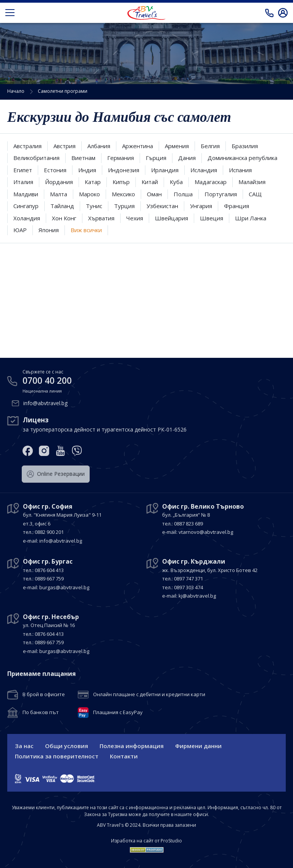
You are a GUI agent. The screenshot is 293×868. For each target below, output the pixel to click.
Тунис (94, 206)
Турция (124, 206)
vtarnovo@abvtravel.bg (206, 532)
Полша (183, 194)
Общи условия (67, 746)
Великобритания (36, 158)
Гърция (156, 158)
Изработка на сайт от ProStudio (146, 841)
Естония (55, 170)
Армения (177, 146)
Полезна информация (132, 746)
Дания (187, 158)
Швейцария (171, 218)
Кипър (121, 182)
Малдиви (26, 194)
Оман (154, 194)
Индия (87, 170)
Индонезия (124, 170)
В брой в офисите (44, 695)
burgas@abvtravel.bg (64, 587)
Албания (99, 146)
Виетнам (83, 158)
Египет (23, 170)
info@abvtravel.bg (45, 403)
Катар (93, 182)
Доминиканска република (242, 158)
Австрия (64, 146)
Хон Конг (64, 218)
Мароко (89, 194)
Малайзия (252, 182)
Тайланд (62, 206)
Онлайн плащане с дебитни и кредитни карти (149, 695)
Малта (59, 194)
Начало (16, 91)
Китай (150, 182)
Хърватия (101, 218)
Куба (176, 182)
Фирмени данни (198, 746)
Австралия (27, 146)
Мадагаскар (211, 182)
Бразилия (245, 146)
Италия (23, 182)
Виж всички (86, 230)
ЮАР (20, 230)
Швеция (212, 218)
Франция (237, 206)
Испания (240, 170)
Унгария (201, 206)
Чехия (135, 218)
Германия (121, 158)
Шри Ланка (251, 218)
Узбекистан (162, 206)
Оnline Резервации (56, 474)
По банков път (41, 713)
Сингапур (26, 206)
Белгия (210, 146)
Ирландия (165, 170)
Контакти (124, 756)
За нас (24, 746)
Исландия (204, 170)
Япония (49, 230)
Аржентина (138, 146)
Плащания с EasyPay (118, 713)
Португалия (221, 194)
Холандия (27, 218)
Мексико (123, 194)
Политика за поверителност (57, 756)
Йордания (59, 182)
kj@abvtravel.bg (197, 596)
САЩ (255, 194)
